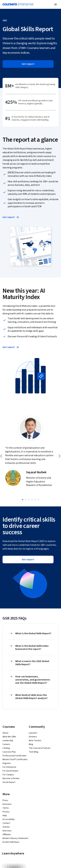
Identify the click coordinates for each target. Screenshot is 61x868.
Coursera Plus (9, 752)
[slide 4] (32, 499)
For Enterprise (9, 767)
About (5, 733)
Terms (6, 808)
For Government (10, 771)
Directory (7, 831)
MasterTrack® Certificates (15, 759)
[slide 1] (23, 499)
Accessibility (9, 819)
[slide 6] (39, 499)
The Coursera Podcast (40, 748)
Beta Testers (35, 741)
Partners (33, 737)
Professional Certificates (14, 756)
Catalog (6, 748)
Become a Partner (11, 778)
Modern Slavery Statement (15, 838)
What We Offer (9, 737)
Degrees (7, 763)
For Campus (8, 775)
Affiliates (7, 835)
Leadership (8, 741)
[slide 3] (29, 499)
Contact (6, 823)
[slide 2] (26, 499)
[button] (56, 4)
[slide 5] (35, 499)
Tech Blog (34, 752)
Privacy (6, 812)
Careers (6, 744)
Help (5, 816)
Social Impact (9, 782)
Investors (7, 804)
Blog (31, 744)
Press (5, 800)
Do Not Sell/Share (11, 842)
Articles (6, 827)
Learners (33, 733)
